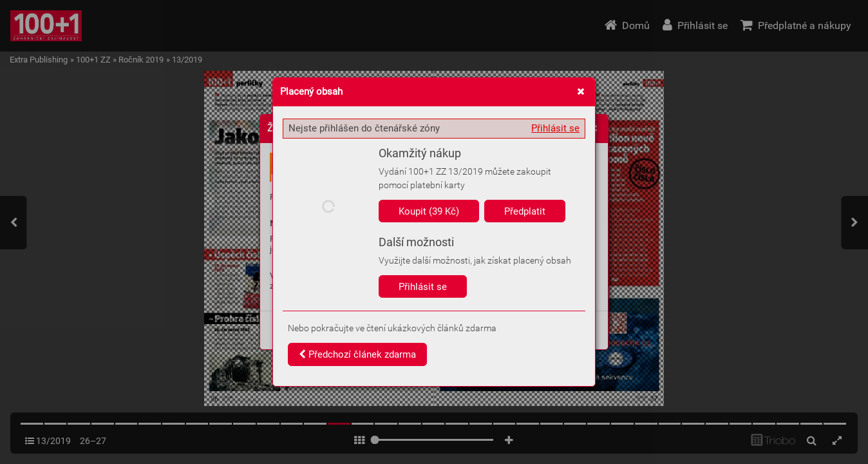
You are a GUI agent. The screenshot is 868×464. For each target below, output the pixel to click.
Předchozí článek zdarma (357, 354)
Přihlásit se (555, 128)
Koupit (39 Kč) (429, 211)
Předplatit (525, 211)
